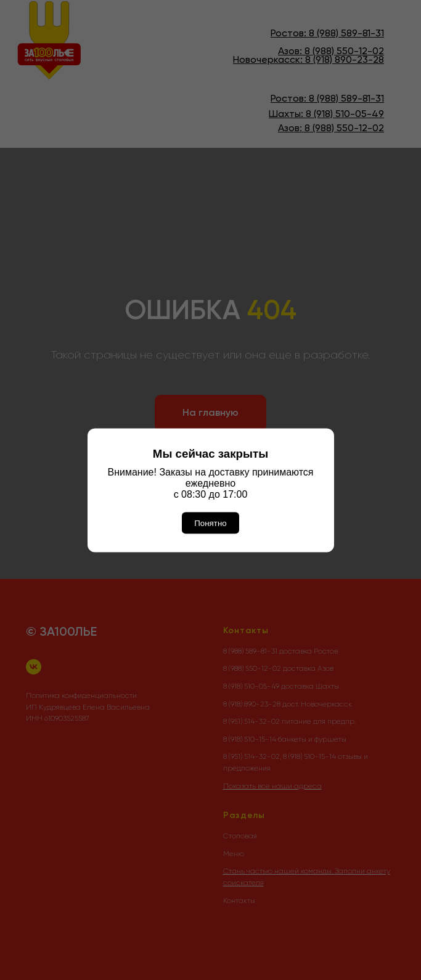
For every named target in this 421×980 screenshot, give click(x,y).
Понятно (210, 523)
